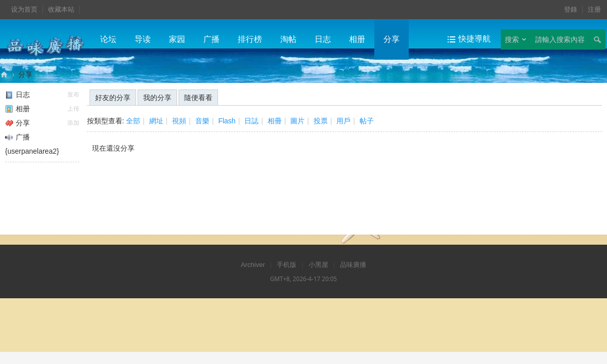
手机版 (287, 265)
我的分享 (157, 98)
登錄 (571, 9)
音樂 (202, 121)
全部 (133, 121)
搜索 (512, 39)
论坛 (108, 39)
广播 (211, 39)
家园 (177, 39)
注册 (594, 9)
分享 (392, 39)
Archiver (253, 265)
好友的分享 (113, 98)
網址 (156, 121)
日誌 (251, 121)
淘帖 (288, 39)
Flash (227, 121)
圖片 (297, 121)
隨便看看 (198, 98)
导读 (143, 39)
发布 (73, 95)
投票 (321, 121)
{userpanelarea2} (32, 151)
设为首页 (24, 9)
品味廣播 (4, 75)
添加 (73, 123)
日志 (323, 39)
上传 (73, 109)
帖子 (367, 121)
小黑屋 (318, 265)
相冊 (275, 121)
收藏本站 (61, 9)
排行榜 (250, 39)
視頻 (179, 121)
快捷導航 (474, 39)
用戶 (343, 121)
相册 (357, 39)
